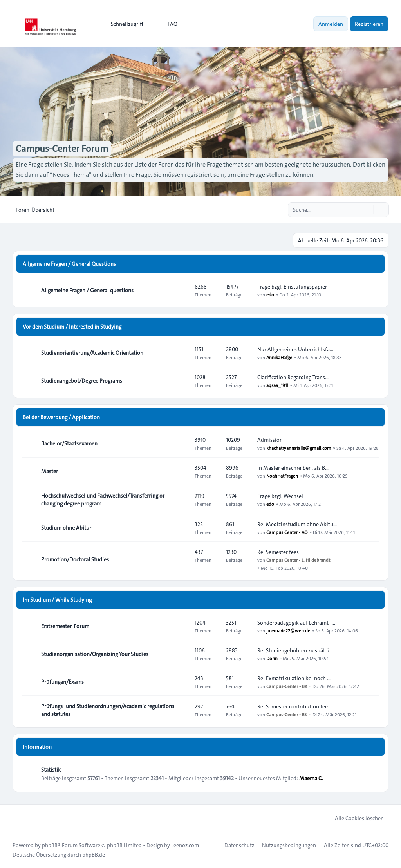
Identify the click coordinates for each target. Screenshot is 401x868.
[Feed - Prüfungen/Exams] (182, 682)
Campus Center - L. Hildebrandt (298, 560)
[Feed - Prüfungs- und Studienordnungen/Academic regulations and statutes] (182, 710)
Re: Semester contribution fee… (294, 706)
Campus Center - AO (287, 532)
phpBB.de (94, 855)
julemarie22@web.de (288, 630)
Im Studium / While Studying (57, 600)
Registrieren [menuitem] (369, 24)
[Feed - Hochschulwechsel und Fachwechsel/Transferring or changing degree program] (182, 499)
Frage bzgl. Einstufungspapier (292, 287)
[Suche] (367, 210)
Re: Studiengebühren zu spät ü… (295, 650)
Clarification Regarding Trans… (293, 377)
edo (270, 294)
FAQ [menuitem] (167, 24)
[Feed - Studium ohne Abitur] (182, 528)
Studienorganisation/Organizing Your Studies (95, 654)
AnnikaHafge (279, 357)
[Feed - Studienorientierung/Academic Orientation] (182, 353)
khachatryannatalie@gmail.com (299, 448)
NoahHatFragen (282, 476)
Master (50, 471)
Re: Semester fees (278, 552)
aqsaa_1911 (277, 385)
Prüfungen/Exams (62, 682)
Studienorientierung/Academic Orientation (92, 353)
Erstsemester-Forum (65, 626)
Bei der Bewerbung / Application (61, 417)
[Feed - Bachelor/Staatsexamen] (182, 443)
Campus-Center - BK (287, 686)
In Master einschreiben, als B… (293, 468)
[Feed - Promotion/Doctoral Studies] (182, 559)
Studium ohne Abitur (66, 528)
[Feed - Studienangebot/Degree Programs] (182, 381)
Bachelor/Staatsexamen (69, 443)
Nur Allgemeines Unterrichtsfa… (295, 349)
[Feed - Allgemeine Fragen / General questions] (182, 290)
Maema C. (311, 778)
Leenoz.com (185, 845)
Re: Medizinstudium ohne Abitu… (297, 524)
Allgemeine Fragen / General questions (87, 290)
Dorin (272, 658)
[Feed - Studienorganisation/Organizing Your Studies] (182, 654)
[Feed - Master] (182, 471)
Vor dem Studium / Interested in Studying (72, 327)
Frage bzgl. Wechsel (280, 496)
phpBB (50, 845)
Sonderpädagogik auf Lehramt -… (296, 623)
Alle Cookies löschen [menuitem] (354, 818)
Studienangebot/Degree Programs (82, 381)
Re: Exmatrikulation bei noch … (294, 678)
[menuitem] (124, 24)
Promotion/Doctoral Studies (75, 559)
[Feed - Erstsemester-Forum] (182, 626)
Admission (270, 440)
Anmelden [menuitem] (331, 24)
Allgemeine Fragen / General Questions (69, 264)
